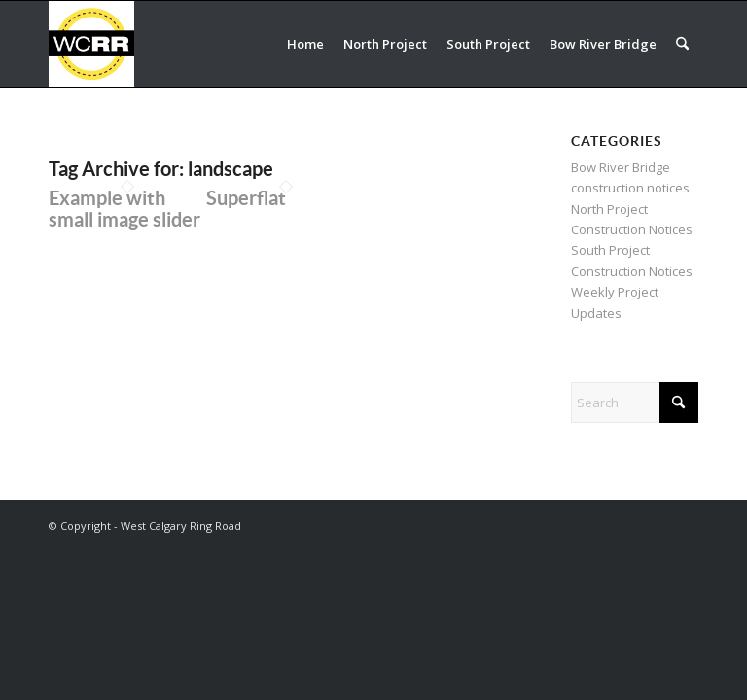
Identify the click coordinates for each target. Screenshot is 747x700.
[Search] (682, 44)
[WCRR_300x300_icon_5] (91, 44)
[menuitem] (305, 44)
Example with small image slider (124, 209)
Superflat (246, 198)
